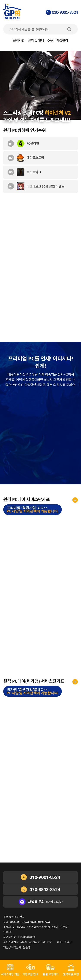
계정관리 (62, 40)
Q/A (50, 40)
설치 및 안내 (36, 40)
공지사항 (19, 40)
